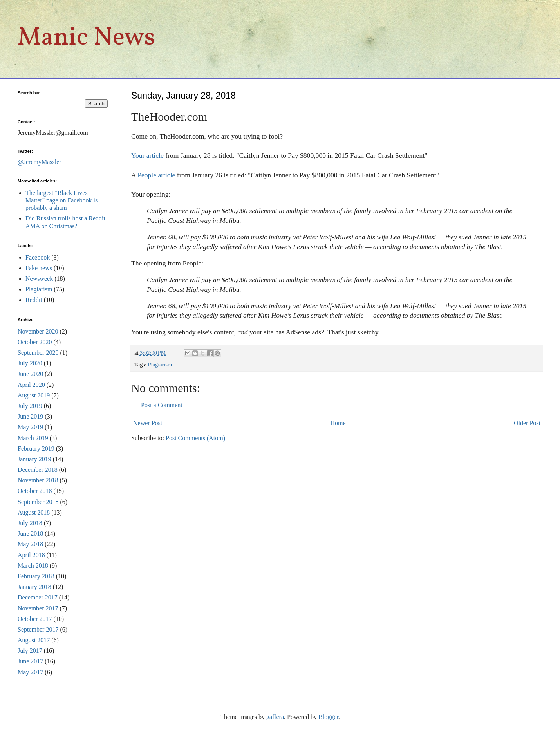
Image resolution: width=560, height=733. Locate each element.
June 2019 (30, 416)
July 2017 (30, 651)
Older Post (527, 423)
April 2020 (31, 385)
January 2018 (34, 587)
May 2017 (30, 672)
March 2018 (33, 566)
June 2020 (30, 374)
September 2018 (38, 502)
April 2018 (31, 555)
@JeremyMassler (40, 162)
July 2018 (30, 523)
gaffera (275, 717)
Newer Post (148, 423)
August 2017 (34, 640)
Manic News (87, 38)
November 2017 (38, 608)
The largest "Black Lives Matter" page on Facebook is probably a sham (61, 200)
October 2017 (35, 619)
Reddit (34, 300)
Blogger (328, 717)
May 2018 (30, 544)
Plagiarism (160, 365)
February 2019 (36, 449)
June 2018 (30, 534)
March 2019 (33, 438)
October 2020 (35, 342)
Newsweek (39, 279)
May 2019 (30, 427)
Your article (147, 155)
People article (156, 175)
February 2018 (36, 576)
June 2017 (30, 661)
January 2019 (34, 459)
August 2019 (34, 395)
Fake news (39, 268)
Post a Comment (162, 405)
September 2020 (38, 353)
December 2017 (38, 597)
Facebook (38, 257)
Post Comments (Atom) (195, 438)
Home (338, 423)
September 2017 (38, 629)
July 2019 (30, 406)
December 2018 (38, 470)
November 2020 (38, 331)
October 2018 (35, 491)
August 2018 (34, 512)
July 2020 (30, 363)
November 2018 (38, 480)
